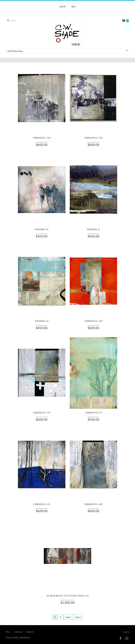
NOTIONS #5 (42, 229)
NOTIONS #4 (42, 321)
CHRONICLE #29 (93, 138)
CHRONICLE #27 (42, 413)
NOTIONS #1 (93, 229)
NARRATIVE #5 (93, 413)
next (68, 617)
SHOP (63, 7)
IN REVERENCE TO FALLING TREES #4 (68, 596)
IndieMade (24, 637)
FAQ (8, 632)
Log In (126, 632)
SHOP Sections (67, 51)
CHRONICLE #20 (93, 504)
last (78, 617)
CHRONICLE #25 (42, 138)
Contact (18, 632)
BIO (74, 7)
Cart (124, 21)
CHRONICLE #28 (93, 321)
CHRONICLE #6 (42, 504)
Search (30, 632)
